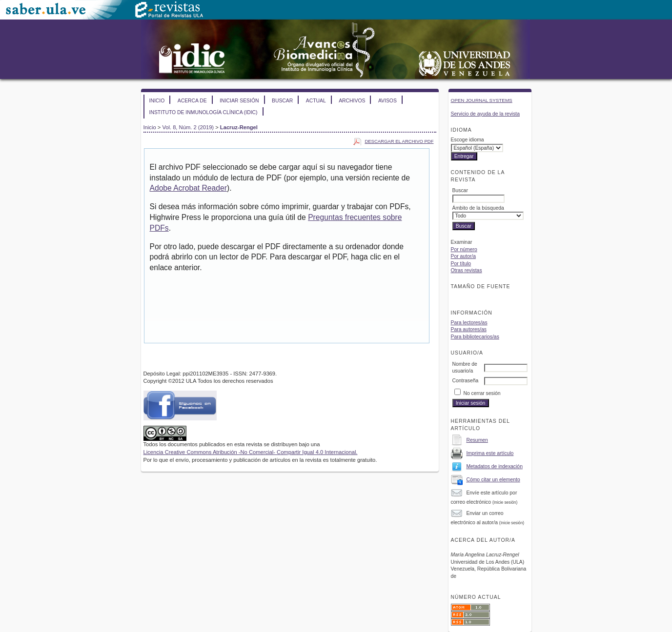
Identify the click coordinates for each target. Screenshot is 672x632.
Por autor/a (463, 256)
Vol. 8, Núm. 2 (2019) (188, 127)
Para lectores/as (469, 323)
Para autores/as (469, 329)
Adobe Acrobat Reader (188, 188)
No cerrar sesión (482, 393)
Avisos (387, 101)
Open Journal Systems (482, 100)
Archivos (352, 101)
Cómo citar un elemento (493, 480)
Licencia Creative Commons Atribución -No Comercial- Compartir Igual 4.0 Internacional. (251, 452)
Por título (461, 264)
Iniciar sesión (239, 101)
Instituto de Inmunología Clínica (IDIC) (204, 112)
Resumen (477, 440)
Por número (464, 249)
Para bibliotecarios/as (475, 337)
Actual (316, 101)
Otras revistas (467, 270)
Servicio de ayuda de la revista (486, 114)
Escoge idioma (468, 140)
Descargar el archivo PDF (399, 141)
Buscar (282, 101)
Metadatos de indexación (494, 466)
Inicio (157, 101)
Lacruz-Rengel (239, 127)
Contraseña (466, 381)
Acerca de (192, 101)
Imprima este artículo (490, 453)
